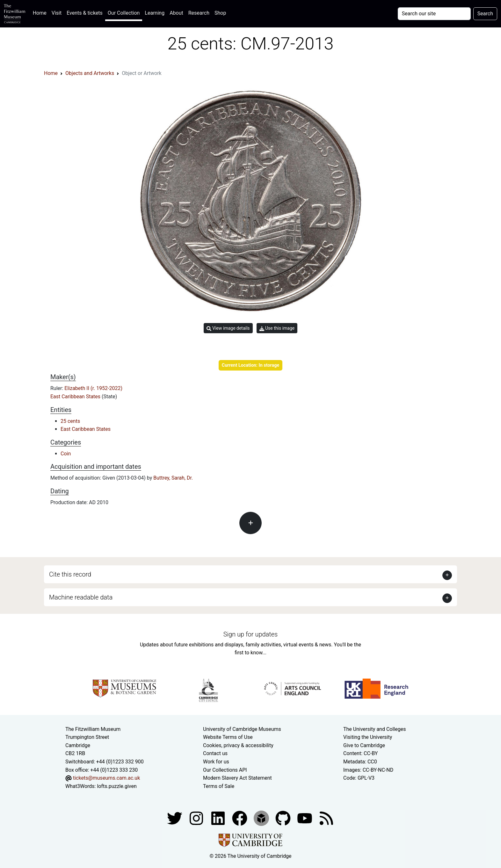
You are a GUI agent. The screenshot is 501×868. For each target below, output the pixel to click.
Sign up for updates (250, 634)
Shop (220, 13)
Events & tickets (85, 13)
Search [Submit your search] (485, 14)
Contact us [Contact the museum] (215, 753)
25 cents (70, 421)
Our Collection (124, 13)
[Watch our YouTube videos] (305, 818)
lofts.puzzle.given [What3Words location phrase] (117, 786)
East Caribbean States (76, 397)
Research (199, 13)
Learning (155, 13)
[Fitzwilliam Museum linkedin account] (240, 818)
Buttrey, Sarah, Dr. (173, 478)
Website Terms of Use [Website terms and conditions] (228, 737)
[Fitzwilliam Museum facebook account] (219, 818)
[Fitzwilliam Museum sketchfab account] (262, 818)
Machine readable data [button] (81, 597)
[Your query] (434, 14)
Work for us (216, 762)
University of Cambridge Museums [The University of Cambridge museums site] (242, 729)
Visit (57, 13)
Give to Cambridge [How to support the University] (364, 745)
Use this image (277, 328)
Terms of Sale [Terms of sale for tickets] (219, 786)
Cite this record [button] (70, 574)
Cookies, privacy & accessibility (238, 745)
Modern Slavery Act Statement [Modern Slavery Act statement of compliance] (237, 778)
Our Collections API (225, 770)
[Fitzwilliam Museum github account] (284, 818)
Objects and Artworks (90, 73)
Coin (66, 454)
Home (41, 12)
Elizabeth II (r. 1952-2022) (93, 388)
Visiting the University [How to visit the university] (368, 737)
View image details (228, 328)
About (176, 13)
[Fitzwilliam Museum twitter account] (175, 818)
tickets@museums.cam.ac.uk (106, 778)
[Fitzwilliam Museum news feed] (326, 818)
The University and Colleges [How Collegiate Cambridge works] (374, 729)
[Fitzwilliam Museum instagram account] (197, 818)
